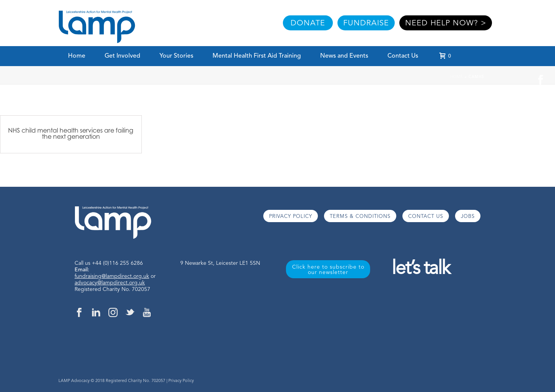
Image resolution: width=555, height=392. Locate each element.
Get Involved (122, 56)
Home (77, 56)
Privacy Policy (181, 381)
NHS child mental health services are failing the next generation (71, 133)
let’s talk (421, 269)
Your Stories (176, 56)
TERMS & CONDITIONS (360, 217)
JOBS (468, 217)
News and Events (344, 56)
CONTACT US (426, 217)
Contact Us (403, 56)
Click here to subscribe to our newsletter (328, 270)
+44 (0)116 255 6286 (117, 263)
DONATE (308, 23)
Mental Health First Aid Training (257, 56)
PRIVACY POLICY (291, 217)
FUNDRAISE (366, 23)
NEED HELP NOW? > (446, 23)
